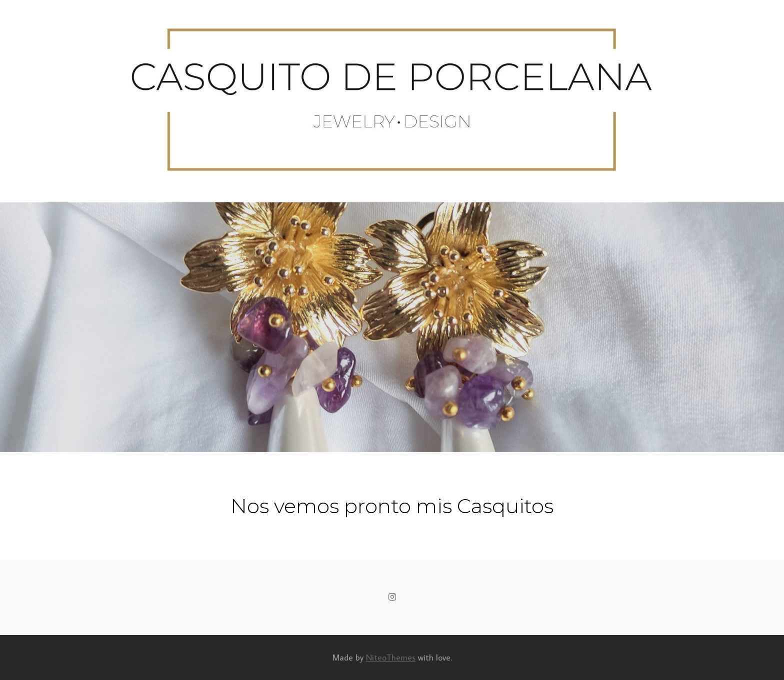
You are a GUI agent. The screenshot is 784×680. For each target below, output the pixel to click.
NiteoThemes (391, 658)
